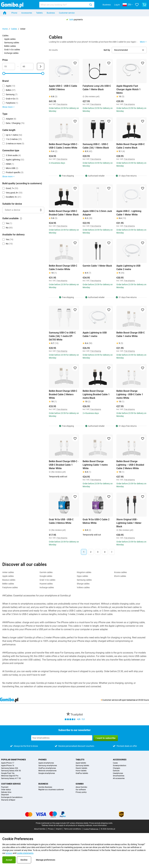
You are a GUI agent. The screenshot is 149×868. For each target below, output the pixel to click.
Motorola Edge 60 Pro (10, 776)
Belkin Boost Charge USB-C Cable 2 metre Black (131, 146)
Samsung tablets (82, 766)
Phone (14, 13)
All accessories (119, 778)
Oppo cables (82, 576)
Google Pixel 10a (8, 773)
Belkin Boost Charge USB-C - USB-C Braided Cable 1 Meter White (64, 465)
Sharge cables (83, 584)
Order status (6, 790)
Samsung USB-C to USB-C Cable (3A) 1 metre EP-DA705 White (62, 336)
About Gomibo (81, 787)
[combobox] (67, 5)
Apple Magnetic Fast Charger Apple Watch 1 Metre (128, 89)
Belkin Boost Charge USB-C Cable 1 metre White (131, 334)
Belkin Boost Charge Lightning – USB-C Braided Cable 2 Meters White (130, 465)
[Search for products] (64, 5)
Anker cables (8, 572)
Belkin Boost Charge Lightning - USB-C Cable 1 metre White (130, 394)
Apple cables (10, 39)
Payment (5, 787)
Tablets (39, 13)
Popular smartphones (14, 760)
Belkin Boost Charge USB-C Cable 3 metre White (63, 267)
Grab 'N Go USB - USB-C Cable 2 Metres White (61, 521)
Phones (42, 760)
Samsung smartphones (48, 766)
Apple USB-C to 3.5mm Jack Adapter (97, 213)
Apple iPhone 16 (8, 766)
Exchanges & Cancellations (12, 797)
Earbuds (116, 771)
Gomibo (80, 784)
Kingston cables (84, 572)
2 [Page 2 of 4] (91, 552)
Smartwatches (119, 776)
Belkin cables (10, 46)
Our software (81, 790)
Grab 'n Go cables (12, 50)
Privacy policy (81, 792)
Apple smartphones (46, 763)
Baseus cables (9, 580)
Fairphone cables (10, 587)
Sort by (107, 50)
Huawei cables (46, 584)
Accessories (27, 13)
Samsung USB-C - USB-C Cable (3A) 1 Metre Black (96, 146)
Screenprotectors (120, 766)
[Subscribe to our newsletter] (62, 738)
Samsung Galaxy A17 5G (11, 778)
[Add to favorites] (75, 63)
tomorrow (131, 700)
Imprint (59, 829)
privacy (9, 853)
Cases (115, 763)
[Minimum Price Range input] (9, 66)
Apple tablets (81, 763)
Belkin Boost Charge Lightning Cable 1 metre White (95, 465)
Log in (117, 5)
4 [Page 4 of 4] (105, 552)
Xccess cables (120, 572)
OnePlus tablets (82, 773)
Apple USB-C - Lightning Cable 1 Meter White (129, 213)
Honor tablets (81, 771)
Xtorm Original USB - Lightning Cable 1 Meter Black (129, 523)
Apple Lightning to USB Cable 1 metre (95, 334)
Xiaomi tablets (81, 768)
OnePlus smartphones (47, 768)
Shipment (5, 795)
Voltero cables (83, 587)
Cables (14, 29)
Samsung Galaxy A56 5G (11, 771)
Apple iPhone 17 (8, 763)
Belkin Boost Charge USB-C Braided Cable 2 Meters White (63, 394)
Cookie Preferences (91, 829)
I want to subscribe (106, 738)
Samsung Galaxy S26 (10, 768)
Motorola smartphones (47, 771)
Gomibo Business (45, 787)
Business (107, 5)
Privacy (51, 829)
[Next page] (112, 552)
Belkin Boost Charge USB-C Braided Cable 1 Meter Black (64, 213)
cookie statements (25, 853)
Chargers (116, 768)
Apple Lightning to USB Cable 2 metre (128, 267)
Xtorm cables (120, 576)
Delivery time (6, 792)
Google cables (46, 576)
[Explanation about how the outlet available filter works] (21, 218)
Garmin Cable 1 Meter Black (97, 266)
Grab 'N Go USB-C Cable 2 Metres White (96, 521)
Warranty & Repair (8, 800)
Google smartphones (47, 773)
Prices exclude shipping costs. (101, 823)
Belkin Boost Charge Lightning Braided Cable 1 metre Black (96, 394)
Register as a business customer (51, 790)
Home (5, 29)
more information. (100, 825)
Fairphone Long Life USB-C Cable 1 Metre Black (97, 88)
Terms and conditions (73, 829)
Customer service (67, 13)
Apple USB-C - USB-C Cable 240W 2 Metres (63, 88)
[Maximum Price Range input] (27, 66)
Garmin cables (46, 572)
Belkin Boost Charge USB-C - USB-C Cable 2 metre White (64, 146)
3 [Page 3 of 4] (98, 552)
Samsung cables (12, 43)
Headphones (118, 773)
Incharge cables (11, 53)
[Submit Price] (41, 66)
